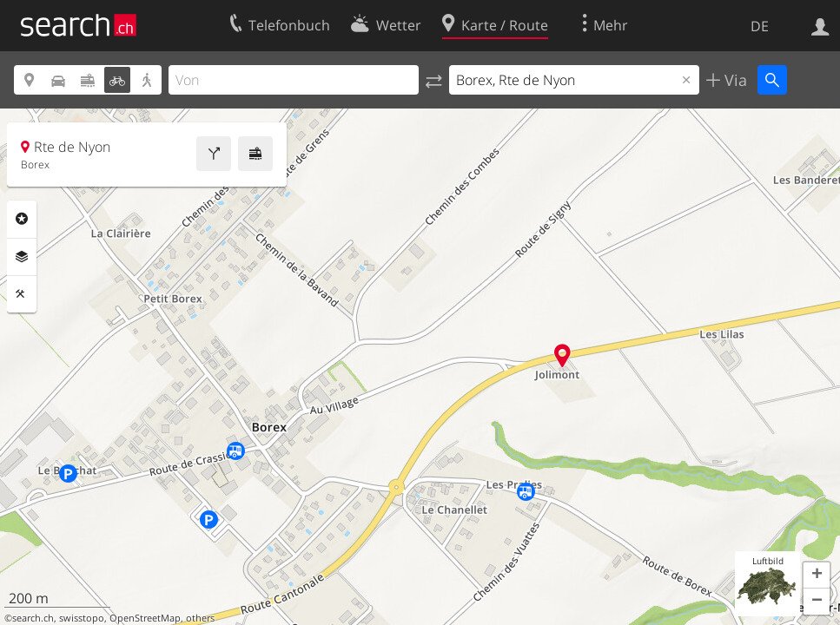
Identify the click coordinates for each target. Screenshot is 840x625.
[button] (817, 576)
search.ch (33, 618)
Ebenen (22, 257)
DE (760, 26)
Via (734, 80)
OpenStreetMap (145, 618)
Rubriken (22, 219)
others (200, 618)
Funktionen (22, 294)
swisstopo (82, 618)
